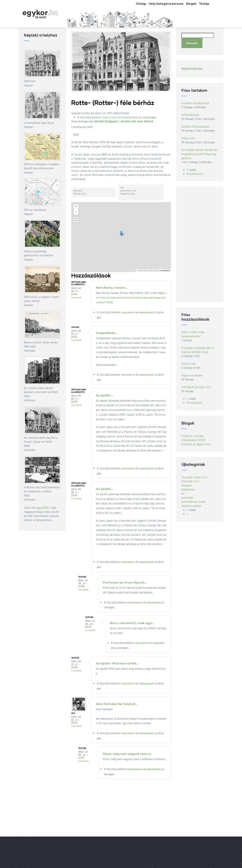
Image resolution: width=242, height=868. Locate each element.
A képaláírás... (107, 333)
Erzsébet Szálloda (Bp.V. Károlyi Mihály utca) (198, 347)
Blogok (184, 8)
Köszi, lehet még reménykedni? (193, 331)
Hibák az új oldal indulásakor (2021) (193, 435)
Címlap (125, 8)
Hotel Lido (189, 361)
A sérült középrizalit (195, 100)
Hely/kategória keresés (155, 8)
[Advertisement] (200, 241)
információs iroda (193, 499)
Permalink (76, 298)
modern (187, 483)
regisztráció (110, 118)
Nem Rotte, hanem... (112, 287)
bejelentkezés (132, 118)
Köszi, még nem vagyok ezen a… (128, 754)
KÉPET (46, 508)
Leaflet (139, 271)
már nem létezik (142, 122)
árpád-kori (188, 487)
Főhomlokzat (190, 112)
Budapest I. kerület (118, 122)
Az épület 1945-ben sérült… (117, 663)
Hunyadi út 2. (190, 479)
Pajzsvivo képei (192, 373)
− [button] (76, 212)
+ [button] (76, 207)
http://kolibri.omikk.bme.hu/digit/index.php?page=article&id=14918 (131, 300)
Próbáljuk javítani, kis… (197, 384)
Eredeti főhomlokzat (195, 124)
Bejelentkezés (192, 66)
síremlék (187, 495)
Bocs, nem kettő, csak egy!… (132, 623)
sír (183, 491)
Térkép (202, 8)
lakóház (99, 122)
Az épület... (105, 395)
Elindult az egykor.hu (196, 441)
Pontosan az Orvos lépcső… (125, 582)
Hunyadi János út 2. (194, 474)
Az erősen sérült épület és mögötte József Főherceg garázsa (199, 151)
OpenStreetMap (153, 271)
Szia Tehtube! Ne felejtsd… (117, 704)
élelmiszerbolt (191, 503)
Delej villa (188, 135)
